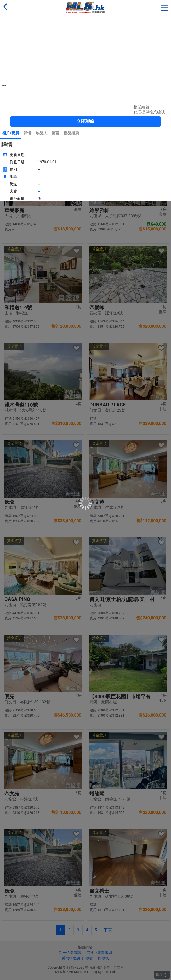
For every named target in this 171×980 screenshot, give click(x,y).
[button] (164, 7)
